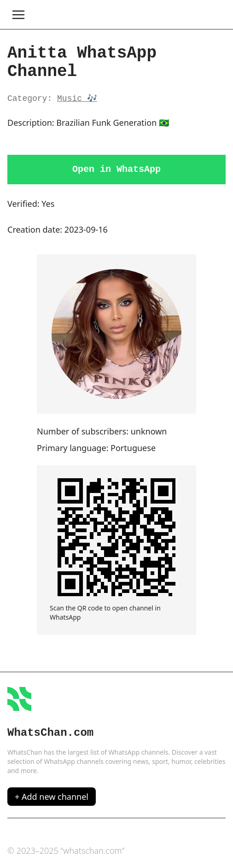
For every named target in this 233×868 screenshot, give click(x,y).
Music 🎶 (77, 99)
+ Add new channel (52, 797)
